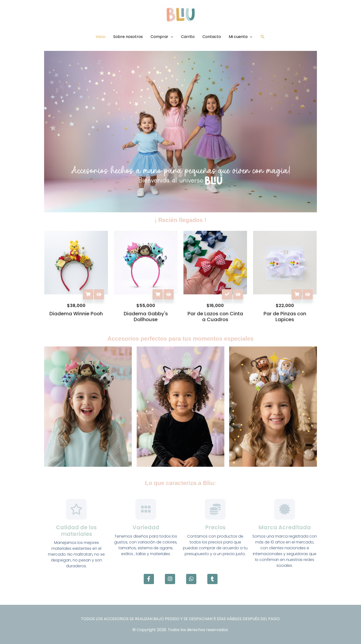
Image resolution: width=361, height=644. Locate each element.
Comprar (159, 37)
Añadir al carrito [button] (88, 294)
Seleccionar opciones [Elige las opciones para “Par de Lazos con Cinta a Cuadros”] (227, 294)
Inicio (101, 37)
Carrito (188, 37)
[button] (263, 37)
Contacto (212, 37)
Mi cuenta (238, 37)
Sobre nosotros (128, 37)
